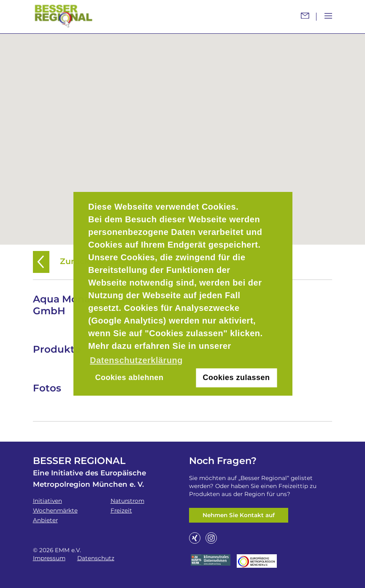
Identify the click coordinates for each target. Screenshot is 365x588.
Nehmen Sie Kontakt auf (239, 515)
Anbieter (45, 520)
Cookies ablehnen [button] (129, 378)
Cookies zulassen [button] (237, 378)
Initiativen (47, 501)
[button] (183, 134)
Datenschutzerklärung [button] (136, 360)
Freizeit (121, 510)
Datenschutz (96, 558)
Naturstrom (127, 501)
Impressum (49, 558)
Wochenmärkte (55, 510)
